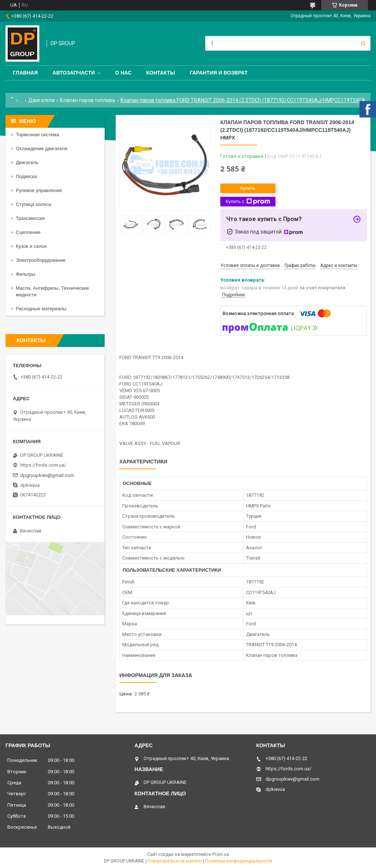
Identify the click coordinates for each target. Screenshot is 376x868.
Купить (248, 188)
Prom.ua (221, 854)
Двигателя (41, 100)
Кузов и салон (31, 246)
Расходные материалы (41, 309)
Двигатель (27, 162)
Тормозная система (37, 135)
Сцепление (28, 232)
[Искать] (363, 43)
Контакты (160, 73)
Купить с (248, 202)
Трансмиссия (30, 218)
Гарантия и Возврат (219, 73)
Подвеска (26, 176)
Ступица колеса (33, 204)
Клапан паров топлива (87, 100)
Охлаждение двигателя (41, 149)
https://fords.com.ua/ (43, 465)
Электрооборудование (41, 260)
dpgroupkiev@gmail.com (47, 475)
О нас (123, 73)
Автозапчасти (74, 73)
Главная (25, 73)
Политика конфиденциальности (239, 861)
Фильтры (26, 274)
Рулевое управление (39, 190)
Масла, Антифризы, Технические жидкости (52, 291)
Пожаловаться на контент (175, 861)
